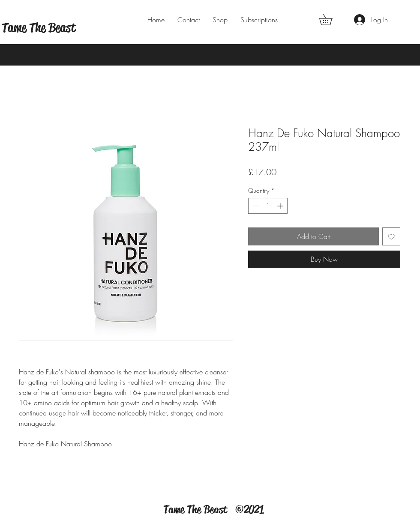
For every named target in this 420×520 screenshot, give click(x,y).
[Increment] (281, 206)
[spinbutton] (268, 206)
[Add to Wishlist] (391, 236)
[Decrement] (255, 206)
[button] (331, 20)
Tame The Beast (39, 27)
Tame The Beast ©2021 (213, 510)
